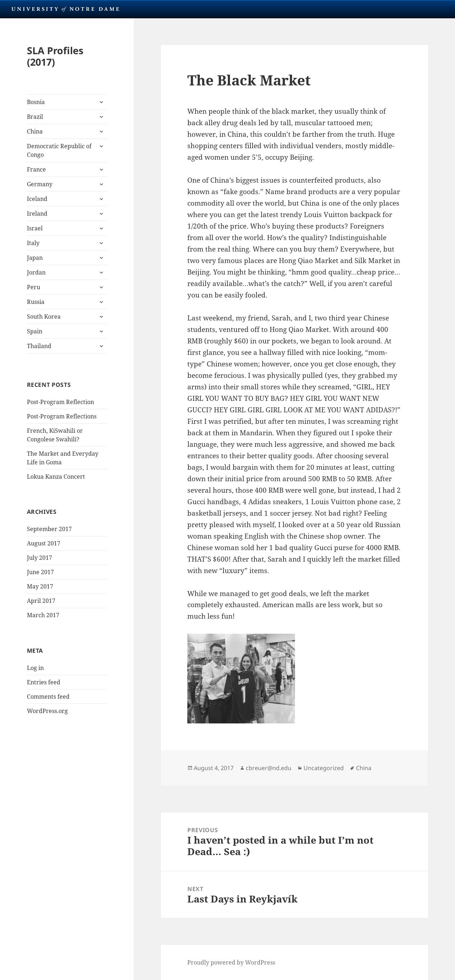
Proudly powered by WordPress (231, 962)
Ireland (37, 214)
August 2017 (44, 543)
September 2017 (49, 529)
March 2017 (43, 615)
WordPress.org (47, 711)
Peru (34, 287)
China (35, 131)
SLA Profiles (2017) (55, 56)
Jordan (36, 272)
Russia (36, 302)
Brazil (35, 117)
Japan (35, 258)
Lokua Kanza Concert (56, 477)
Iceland (37, 199)
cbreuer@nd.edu (269, 768)
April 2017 (41, 601)
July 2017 (39, 558)
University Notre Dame (65, 9)
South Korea (44, 316)
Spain (35, 331)
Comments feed (48, 697)
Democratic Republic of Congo (59, 150)
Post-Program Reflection (60, 402)
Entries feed (44, 682)
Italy (33, 243)
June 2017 (40, 572)
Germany (40, 184)
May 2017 (40, 586)
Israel (35, 228)
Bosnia (36, 102)
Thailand (39, 346)
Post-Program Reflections (62, 416)
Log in (35, 668)
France (36, 169)
